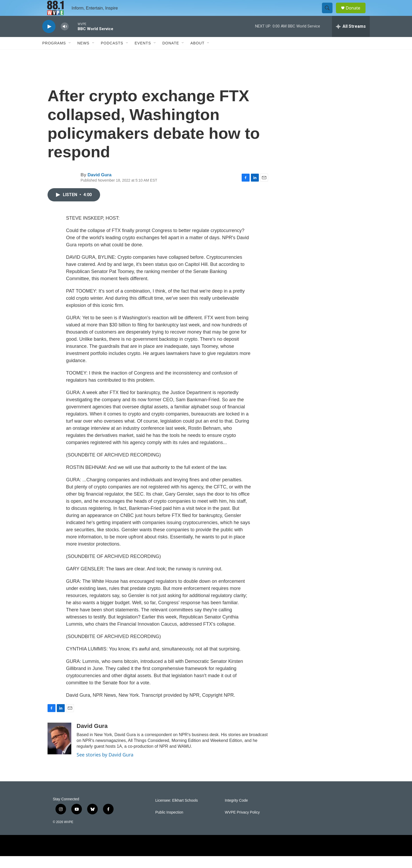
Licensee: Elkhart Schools (177, 812)
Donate (356, 14)
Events (143, 55)
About (197, 55)
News (83, 55)
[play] (49, 38)
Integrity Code (236, 812)
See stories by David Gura (105, 767)
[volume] (65, 38)
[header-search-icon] (330, 14)
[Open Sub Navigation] (70, 55)
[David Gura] (59, 750)
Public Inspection (169, 824)
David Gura (99, 187)
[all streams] (351, 38)
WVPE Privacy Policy (242, 824)
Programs (54, 55)
